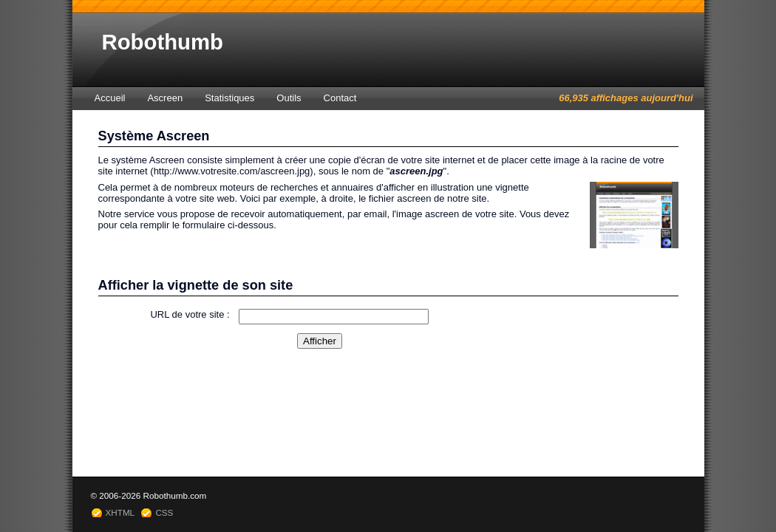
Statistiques (229, 98)
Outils (289, 98)
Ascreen (165, 98)
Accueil (110, 98)
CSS (164, 512)
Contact (340, 98)
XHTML (120, 512)
